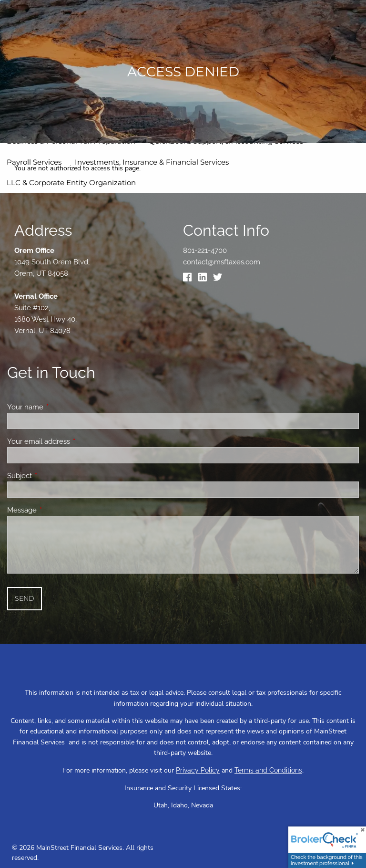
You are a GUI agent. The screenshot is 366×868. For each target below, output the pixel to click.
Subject (54, 476)
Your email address (73, 441)
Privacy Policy (198, 770)
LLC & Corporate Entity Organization (71, 183)
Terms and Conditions (268, 770)
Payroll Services (34, 162)
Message (56, 510)
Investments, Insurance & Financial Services (152, 162)
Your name (60, 407)
